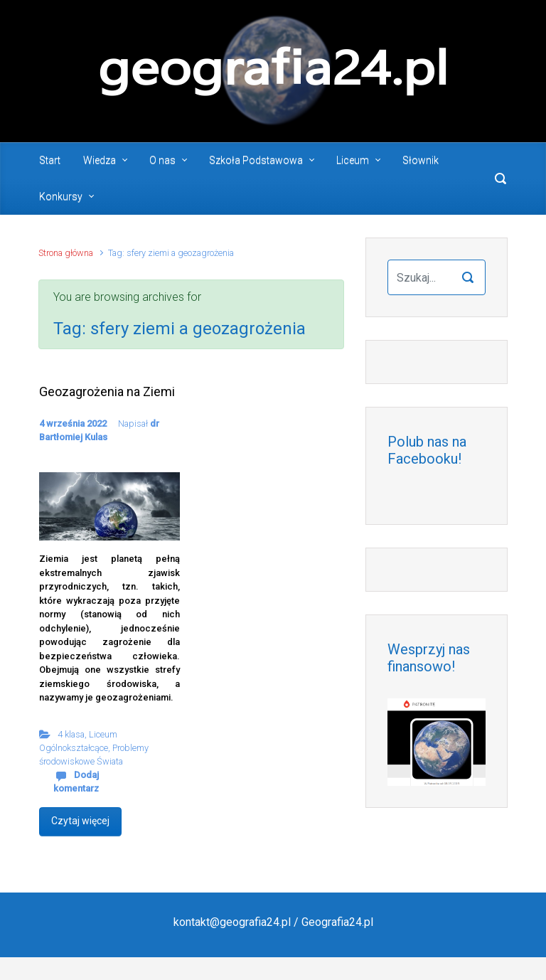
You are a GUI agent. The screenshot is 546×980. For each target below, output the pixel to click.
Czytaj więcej (80, 821)
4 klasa (71, 734)
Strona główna (66, 253)
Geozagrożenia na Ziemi (107, 392)
